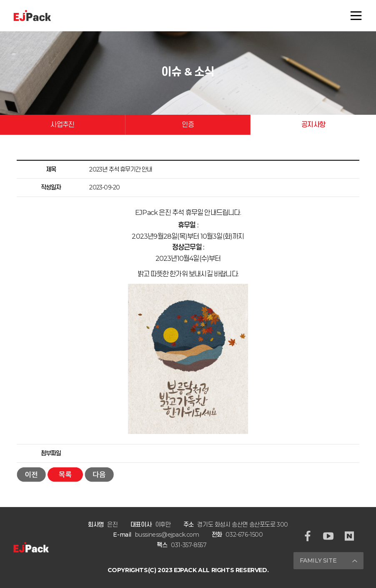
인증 (188, 125)
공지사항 (313, 125)
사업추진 (62, 125)
